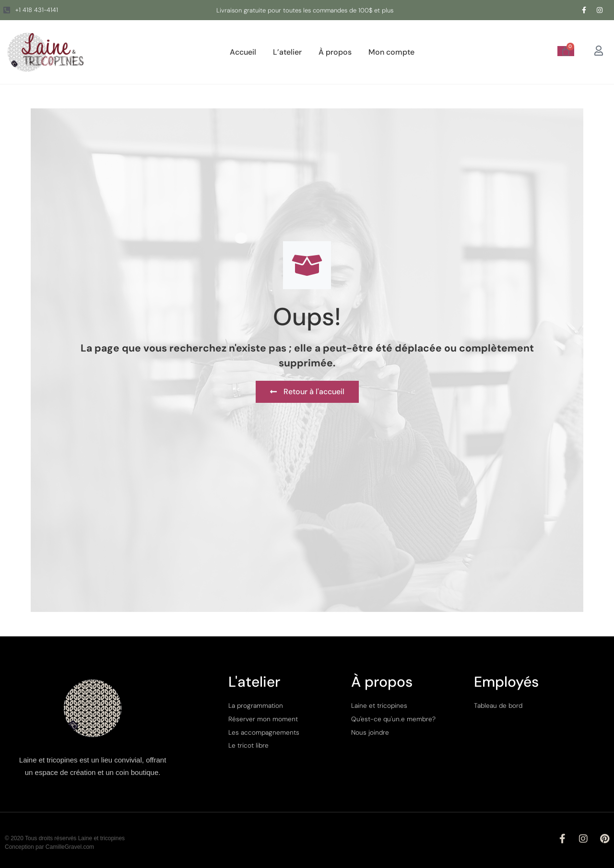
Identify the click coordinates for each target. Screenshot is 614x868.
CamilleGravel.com (70, 847)
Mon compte (391, 52)
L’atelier (287, 52)
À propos (335, 52)
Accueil (243, 52)
